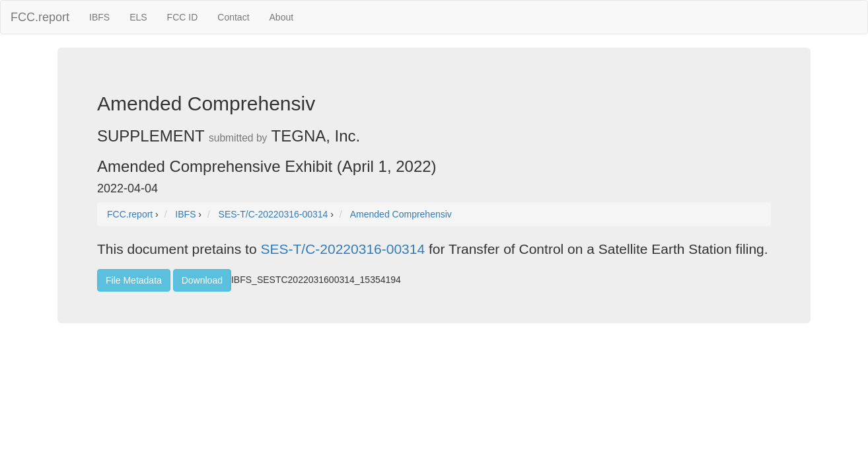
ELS (138, 17)
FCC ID (183, 17)
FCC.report (40, 17)
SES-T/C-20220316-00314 (343, 249)
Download (202, 280)
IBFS (99, 17)
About (282, 17)
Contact (233, 17)
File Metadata (134, 280)
